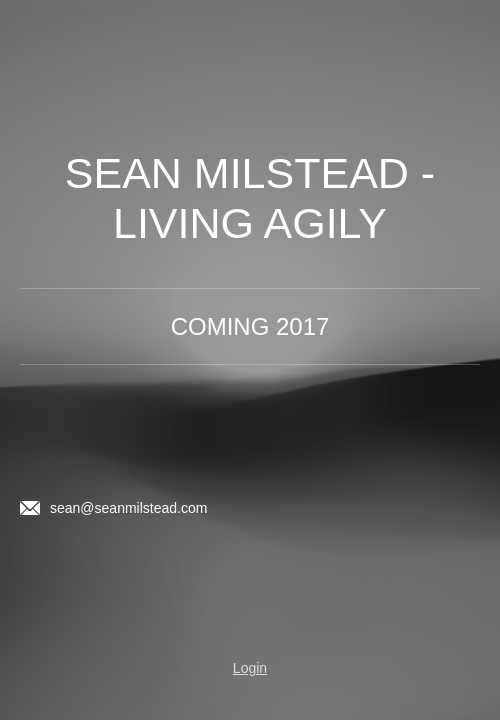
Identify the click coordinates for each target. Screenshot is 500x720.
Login (250, 668)
